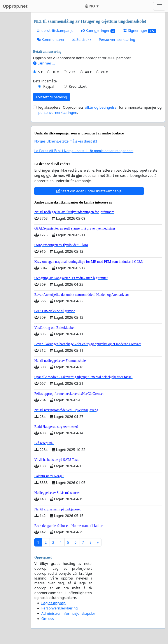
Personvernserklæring (117, 40)
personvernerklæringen (58, 113)
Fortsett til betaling (52, 97)
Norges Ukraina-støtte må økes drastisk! (66, 141)
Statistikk (82, 40)
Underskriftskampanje (55, 31)
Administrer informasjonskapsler (68, 613)
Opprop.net (15, 6)
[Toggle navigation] (159, 6)
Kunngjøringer (98, 31)
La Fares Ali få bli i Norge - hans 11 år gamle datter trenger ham (84, 151)
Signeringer (139, 31)
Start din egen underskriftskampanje (89, 191)
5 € (40, 72)
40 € (88, 72)
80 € (105, 72)
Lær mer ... (44, 63)
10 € (56, 72)
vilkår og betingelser (101, 107)
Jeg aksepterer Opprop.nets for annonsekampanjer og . (100, 110)
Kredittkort (78, 86)
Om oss (48, 619)
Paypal (49, 86)
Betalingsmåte (45, 81)
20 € (72, 72)
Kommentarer (51, 40)
